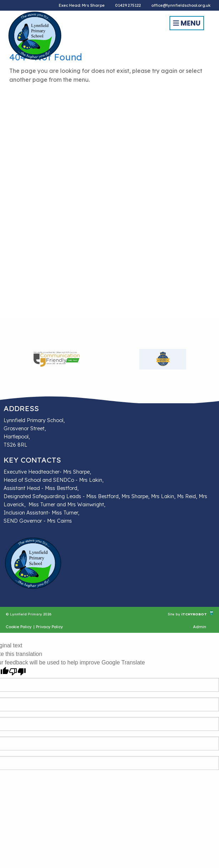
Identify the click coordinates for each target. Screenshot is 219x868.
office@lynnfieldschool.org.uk (181, 5)
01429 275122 (128, 5)
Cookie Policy (19, 627)
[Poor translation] (17, 672)
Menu (187, 23)
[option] (57, 359)
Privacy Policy (49, 627)
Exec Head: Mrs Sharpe (82, 5)
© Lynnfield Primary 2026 (29, 614)
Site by (174, 614)
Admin (200, 627)
